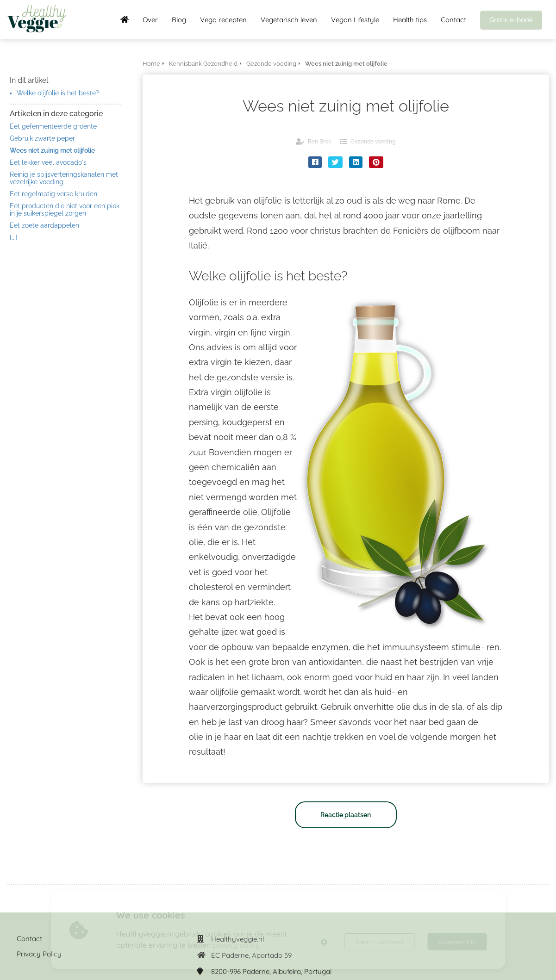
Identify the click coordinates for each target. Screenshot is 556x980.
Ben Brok (319, 142)
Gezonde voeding (373, 142)
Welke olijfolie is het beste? (58, 93)
